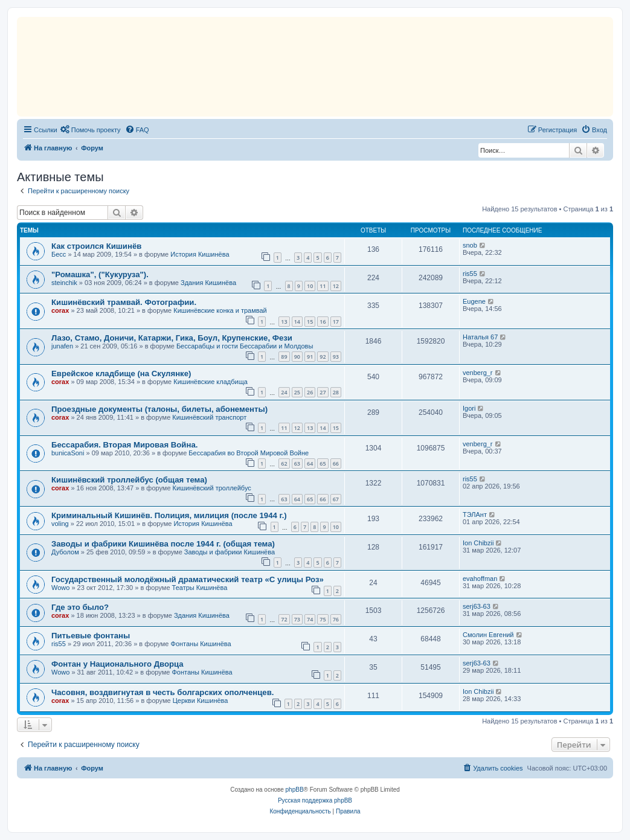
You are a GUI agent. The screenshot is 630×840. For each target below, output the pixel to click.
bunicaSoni (68, 453)
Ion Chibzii (478, 543)
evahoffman (480, 579)
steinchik (64, 283)
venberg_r (478, 373)
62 (284, 463)
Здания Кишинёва (208, 283)
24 (284, 392)
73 (297, 619)
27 (323, 392)
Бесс (59, 254)
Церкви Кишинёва (201, 701)
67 (336, 499)
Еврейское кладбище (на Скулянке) (121, 374)
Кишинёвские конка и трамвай (220, 310)
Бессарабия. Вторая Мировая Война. (124, 445)
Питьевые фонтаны (91, 636)
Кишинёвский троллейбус (212, 488)
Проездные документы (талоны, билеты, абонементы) (159, 409)
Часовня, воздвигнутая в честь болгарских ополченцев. (162, 692)
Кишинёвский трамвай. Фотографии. (124, 302)
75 (323, 619)
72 (284, 619)
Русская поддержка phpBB (315, 800)
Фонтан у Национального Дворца (117, 664)
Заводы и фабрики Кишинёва (230, 552)
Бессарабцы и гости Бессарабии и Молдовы (245, 346)
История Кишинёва (200, 254)
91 (310, 357)
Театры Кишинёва (200, 588)
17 (336, 322)
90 (297, 357)
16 (323, 322)
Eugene (474, 301)
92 (323, 357)
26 (310, 392)
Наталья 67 (480, 337)
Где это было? (80, 607)
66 (336, 463)
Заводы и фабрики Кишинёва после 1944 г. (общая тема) (163, 544)
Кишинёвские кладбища (211, 382)
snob (470, 245)
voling (60, 524)
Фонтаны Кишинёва (201, 644)
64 (310, 463)
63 (297, 463)
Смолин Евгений (488, 635)
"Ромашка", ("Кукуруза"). (100, 274)
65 (323, 463)
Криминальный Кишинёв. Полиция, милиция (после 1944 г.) (169, 515)
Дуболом (65, 552)
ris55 (470, 274)
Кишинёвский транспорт (209, 417)
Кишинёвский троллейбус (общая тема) (129, 480)
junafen (62, 346)
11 (323, 286)
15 (310, 322)
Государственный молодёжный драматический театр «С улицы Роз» (188, 579)
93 (336, 357)
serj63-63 (477, 606)
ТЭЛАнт (475, 515)
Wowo (60, 588)
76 (336, 619)
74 (310, 619)
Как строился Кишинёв (96, 246)
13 (284, 322)
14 (297, 322)
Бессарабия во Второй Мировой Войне (249, 453)
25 (297, 392)
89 (284, 357)
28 (336, 392)
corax (60, 310)
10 (310, 286)
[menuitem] (91, 130)
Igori (469, 408)
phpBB (295, 790)
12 (336, 286)
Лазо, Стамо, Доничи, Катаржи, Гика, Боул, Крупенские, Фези (172, 338)
